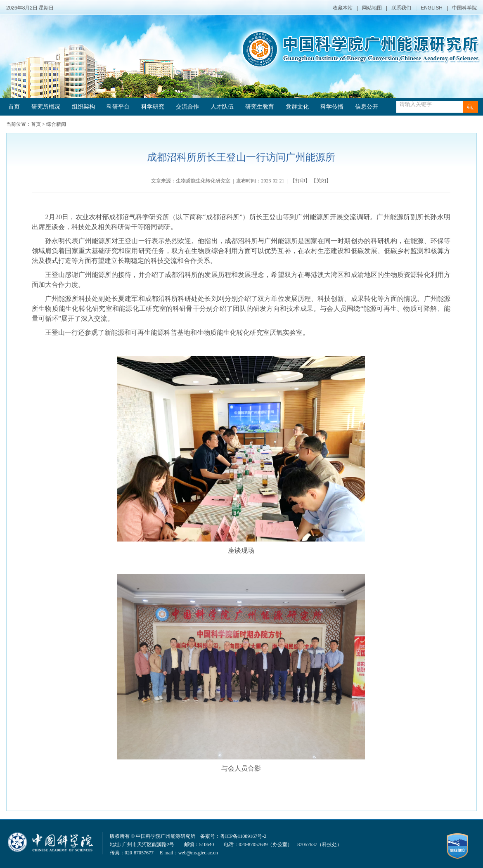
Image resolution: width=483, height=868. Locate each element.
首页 (14, 107)
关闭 (321, 181)
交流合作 (187, 107)
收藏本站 (343, 8)
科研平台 (118, 107)
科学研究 (153, 107)
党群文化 (297, 107)
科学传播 (332, 107)
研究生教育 (260, 107)
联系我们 (401, 8)
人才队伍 (222, 107)
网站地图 (372, 8)
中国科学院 (464, 8)
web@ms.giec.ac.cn (198, 853)
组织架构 (83, 107)
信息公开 (367, 107)
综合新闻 (56, 124)
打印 (300, 181)
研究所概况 (46, 107)
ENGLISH (432, 8)
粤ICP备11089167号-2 (243, 836)
